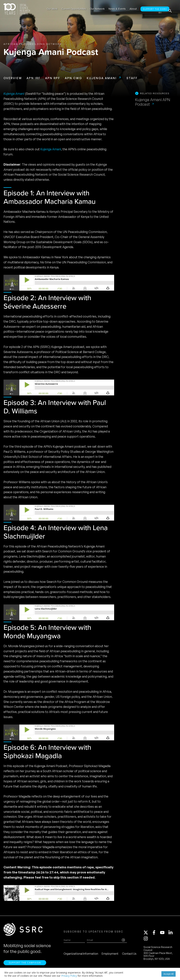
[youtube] (164, 934)
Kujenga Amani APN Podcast (153, 102)
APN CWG (73, 78)
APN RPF (53, 78)
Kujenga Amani (102, 78)
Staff (132, 78)
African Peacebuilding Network (33, 44)
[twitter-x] (147, 934)
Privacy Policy (69, 976)
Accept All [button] (168, 974)
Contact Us (129, 955)
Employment (110, 955)
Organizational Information (81, 955)
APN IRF (34, 78)
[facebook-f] (156, 934)
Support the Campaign (25, 966)
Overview (13, 78)
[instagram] (146, 940)
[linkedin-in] (172, 934)
